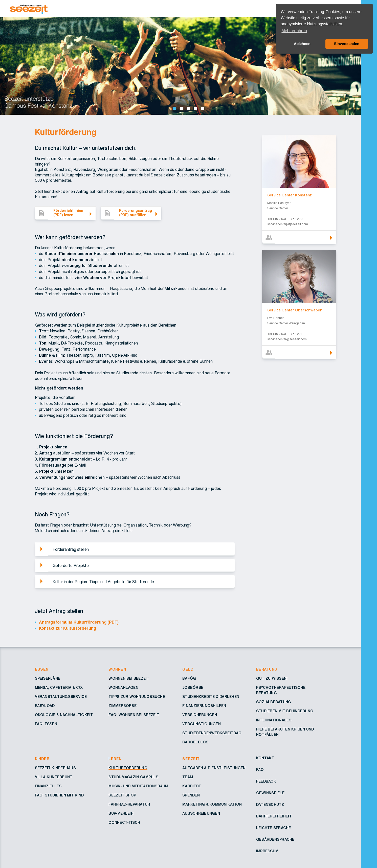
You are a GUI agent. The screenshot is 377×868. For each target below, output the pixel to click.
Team (188, 777)
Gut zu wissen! (272, 679)
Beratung (267, 670)
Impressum (267, 851)
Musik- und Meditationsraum (138, 786)
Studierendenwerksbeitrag (212, 733)
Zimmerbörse (123, 706)
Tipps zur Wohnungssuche (137, 697)
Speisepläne (48, 679)
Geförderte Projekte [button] (71, 566)
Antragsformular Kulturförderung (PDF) (79, 622)
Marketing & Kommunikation (212, 805)
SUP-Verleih (121, 814)
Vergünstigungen (202, 724)
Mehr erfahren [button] (294, 31)
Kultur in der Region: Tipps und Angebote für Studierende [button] (103, 582)
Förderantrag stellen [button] (71, 550)
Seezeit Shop (122, 795)
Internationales (274, 720)
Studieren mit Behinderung (285, 711)
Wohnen (117, 670)
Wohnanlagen (123, 688)
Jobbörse (193, 688)
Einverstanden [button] (347, 44)
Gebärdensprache (275, 840)
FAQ (260, 770)
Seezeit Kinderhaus (55, 768)
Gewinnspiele (270, 793)
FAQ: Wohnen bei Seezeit (134, 715)
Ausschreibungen (201, 814)
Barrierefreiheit (274, 816)
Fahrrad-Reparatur (129, 805)
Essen (42, 670)
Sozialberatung (274, 702)
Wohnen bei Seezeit (129, 679)
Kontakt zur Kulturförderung (68, 628)
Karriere (192, 786)
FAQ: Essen (46, 724)
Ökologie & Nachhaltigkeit (64, 715)
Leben (115, 759)
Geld (188, 670)
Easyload (45, 706)
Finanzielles (48, 786)
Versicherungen (200, 715)
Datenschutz (270, 805)
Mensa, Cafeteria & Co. (59, 688)
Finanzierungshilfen (204, 706)
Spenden (191, 795)
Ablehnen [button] (302, 44)
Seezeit (191, 759)
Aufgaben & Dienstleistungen (214, 768)
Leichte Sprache (274, 828)
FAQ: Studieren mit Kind (59, 795)
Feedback (266, 782)
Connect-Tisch (124, 823)
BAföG (189, 679)
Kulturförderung (128, 768)
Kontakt (265, 758)
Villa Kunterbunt (54, 777)
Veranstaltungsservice (61, 697)
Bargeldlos (195, 742)
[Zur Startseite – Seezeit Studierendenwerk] (159, 8)
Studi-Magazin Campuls (133, 777)
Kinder (42, 759)
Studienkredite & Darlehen (211, 697)
